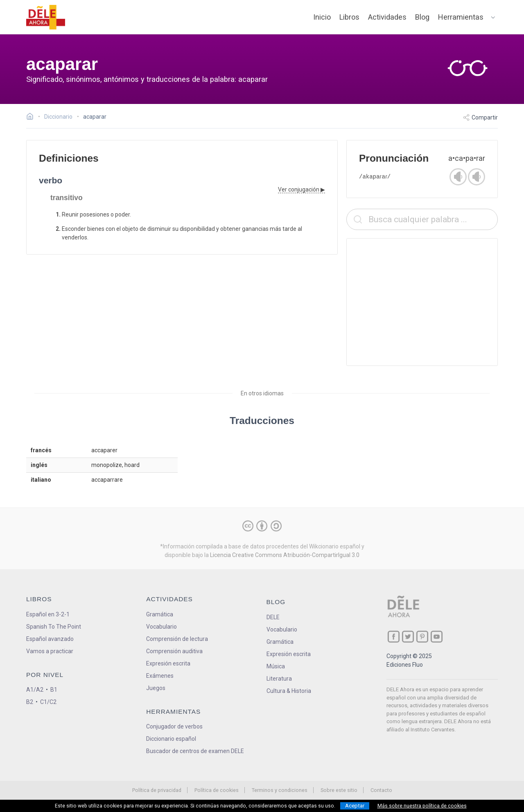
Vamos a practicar (50, 651)
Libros (349, 17)
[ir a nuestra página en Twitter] (408, 637)
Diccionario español (171, 739)
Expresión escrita (168, 663)
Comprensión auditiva (174, 651)
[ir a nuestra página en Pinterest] (422, 637)
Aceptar (355, 806)
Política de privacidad (157, 790)
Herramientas (461, 17)
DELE (273, 617)
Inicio (322, 17)
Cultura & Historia (289, 691)
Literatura (279, 679)
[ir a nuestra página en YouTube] (437, 637)
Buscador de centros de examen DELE (195, 751)
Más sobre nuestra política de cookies (422, 806)
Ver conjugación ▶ (302, 189)
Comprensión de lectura (177, 639)
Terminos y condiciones (280, 790)
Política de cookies (217, 790)
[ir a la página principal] (46, 17)
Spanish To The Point (54, 627)
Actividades (387, 17)
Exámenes (160, 676)
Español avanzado (50, 639)
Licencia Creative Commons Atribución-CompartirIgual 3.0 (285, 555)
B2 (30, 702)
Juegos (156, 688)
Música (276, 666)
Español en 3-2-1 (48, 614)
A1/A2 (35, 690)
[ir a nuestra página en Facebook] (394, 637)
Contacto (381, 790)
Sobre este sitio (339, 790)
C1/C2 (48, 702)
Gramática (160, 614)
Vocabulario (161, 627)
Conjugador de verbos (174, 726)
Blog (422, 17)
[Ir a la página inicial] (32, 117)
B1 (54, 690)
